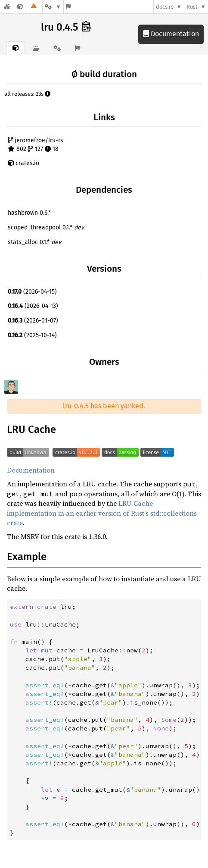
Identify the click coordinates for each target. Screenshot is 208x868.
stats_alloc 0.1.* (34, 242)
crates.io (23, 163)
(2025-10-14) (32, 335)
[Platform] (53, 7)
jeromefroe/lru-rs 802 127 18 (36, 145)
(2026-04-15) (32, 292)
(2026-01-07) (33, 321)
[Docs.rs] (7, 7)
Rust (192, 7)
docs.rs (165, 7)
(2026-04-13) (33, 306)
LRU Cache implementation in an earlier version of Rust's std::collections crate (102, 513)
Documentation (171, 34)
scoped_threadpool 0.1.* (46, 227)
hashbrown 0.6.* (29, 213)
